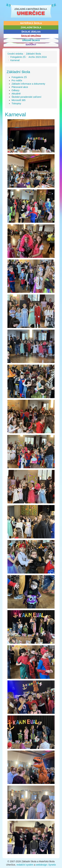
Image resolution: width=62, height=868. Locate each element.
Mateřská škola (31, 23)
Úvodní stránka (15, 54)
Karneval (15, 60)
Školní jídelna (31, 32)
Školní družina (31, 36)
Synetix (52, 865)
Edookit (31, 45)
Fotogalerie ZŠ (18, 57)
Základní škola (31, 27)
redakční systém (25, 865)
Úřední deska (31, 40)
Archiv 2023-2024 (38, 57)
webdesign (41, 865)
